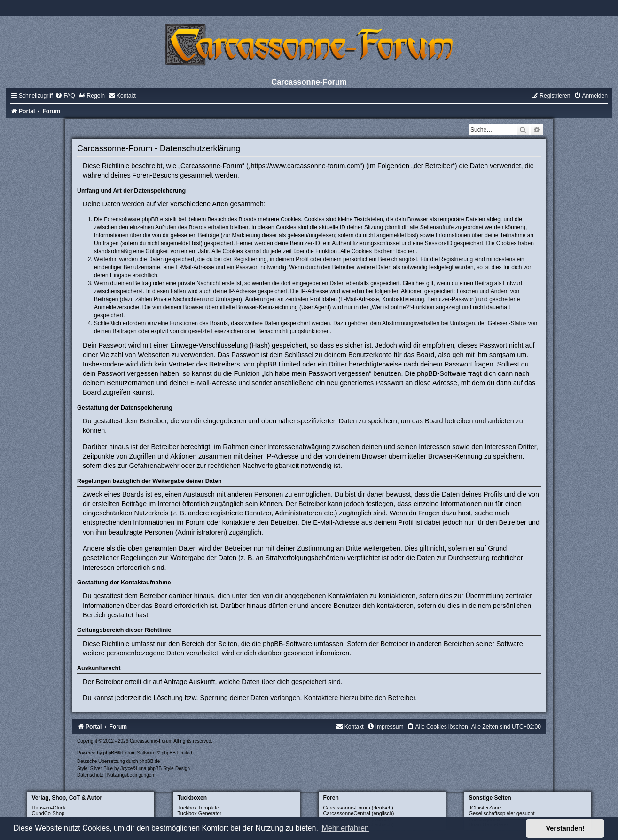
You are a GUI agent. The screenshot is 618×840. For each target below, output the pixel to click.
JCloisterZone (485, 808)
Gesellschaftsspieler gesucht (502, 813)
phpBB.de (149, 761)
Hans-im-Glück (49, 808)
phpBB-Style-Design (169, 768)
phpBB (110, 753)
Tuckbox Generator (200, 813)
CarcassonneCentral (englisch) (359, 813)
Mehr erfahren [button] (345, 828)
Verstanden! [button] (565, 828)
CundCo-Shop (48, 813)
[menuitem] (65, 96)
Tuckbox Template (199, 808)
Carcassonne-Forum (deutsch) (358, 808)
